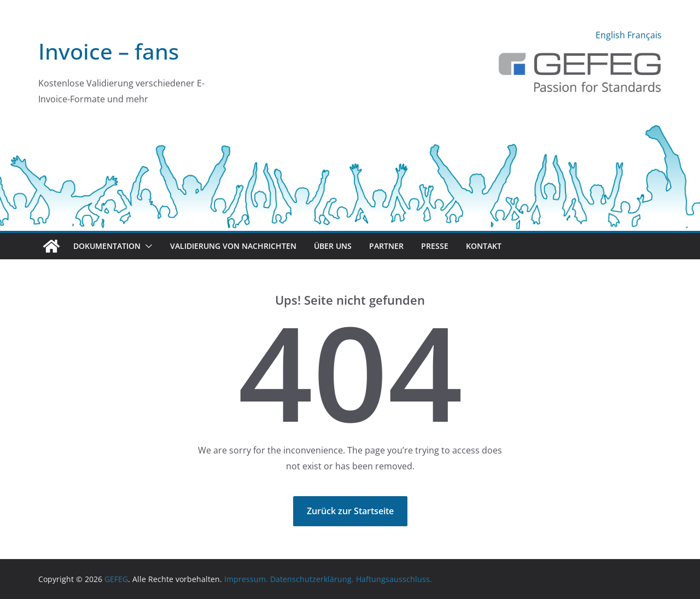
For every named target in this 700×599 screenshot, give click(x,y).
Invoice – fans (109, 51)
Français (644, 35)
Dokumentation (107, 246)
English (610, 35)
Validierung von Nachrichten (233, 246)
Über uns (333, 246)
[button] (147, 246)
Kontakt (484, 246)
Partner (386, 246)
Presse (435, 246)
